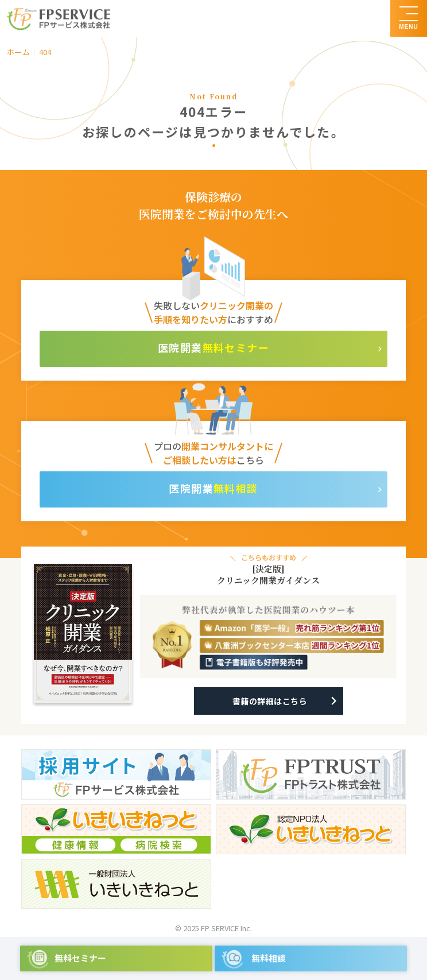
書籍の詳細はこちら (270, 701)
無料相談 (236, 488)
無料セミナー (236, 347)
